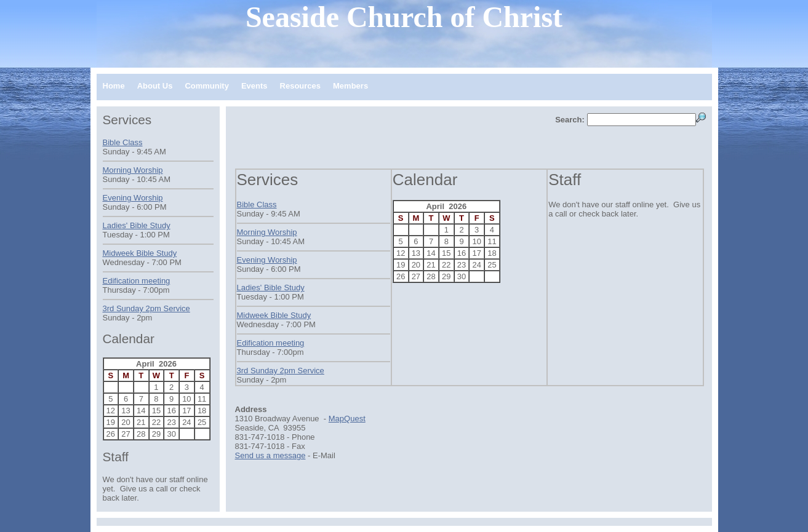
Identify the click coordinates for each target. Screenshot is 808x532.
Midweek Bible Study (274, 315)
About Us (155, 86)
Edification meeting (271, 343)
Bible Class (257, 204)
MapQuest (347, 419)
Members (350, 86)
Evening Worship (267, 260)
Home (114, 86)
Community (207, 86)
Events (254, 86)
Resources (300, 86)
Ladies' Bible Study (271, 288)
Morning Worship (267, 232)
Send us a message (270, 455)
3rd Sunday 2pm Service (281, 371)
